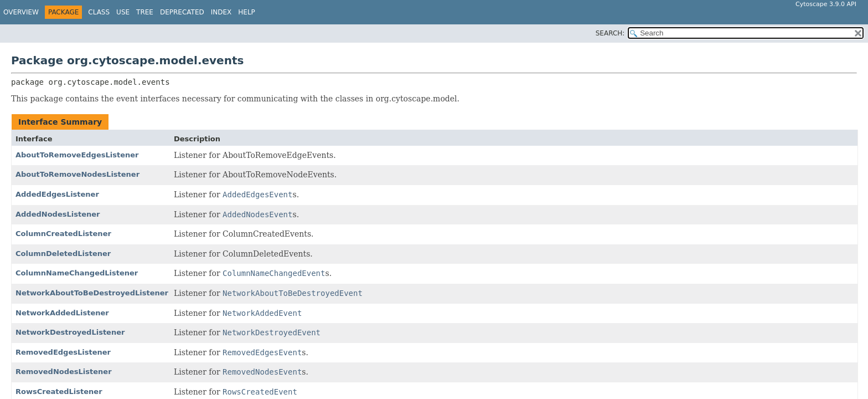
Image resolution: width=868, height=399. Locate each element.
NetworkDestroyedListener (70, 332)
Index (221, 12)
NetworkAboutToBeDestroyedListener (92, 293)
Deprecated (182, 12)
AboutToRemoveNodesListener (77, 174)
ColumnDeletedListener (63, 254)
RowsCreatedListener (59, 392)
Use (123, 12)
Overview (21, 12)
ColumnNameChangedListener (77, 273)
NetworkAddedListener (62, 313)
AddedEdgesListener (57, 194)
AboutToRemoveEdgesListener (77, 155)
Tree (145, 12)
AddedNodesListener (58, 214)
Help (247, 12)
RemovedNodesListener (64, 372)
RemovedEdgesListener (63, 352)
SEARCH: (610, 33)
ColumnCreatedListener (63, 234)
